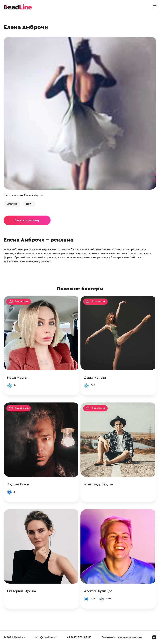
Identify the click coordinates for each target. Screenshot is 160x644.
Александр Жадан (100, 484)
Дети (29, 204)
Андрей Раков (18, 484)
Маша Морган (18, 378)
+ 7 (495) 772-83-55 (79, 637)
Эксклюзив (22, 301)
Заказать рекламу (27, 220)
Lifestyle (12, 204)
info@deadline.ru (46, 637)
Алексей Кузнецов (100, 591)
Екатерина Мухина (22, 591)
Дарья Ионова (97, 378)
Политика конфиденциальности (122, 637)
